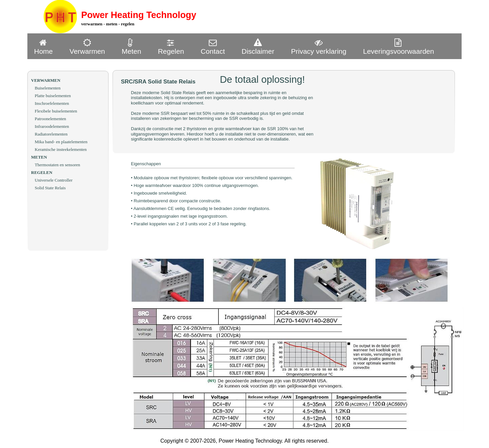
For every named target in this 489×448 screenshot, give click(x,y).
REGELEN (42, 172)
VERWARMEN (46, 80)
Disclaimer (258, 47)
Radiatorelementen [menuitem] (51, 134)
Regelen (171, 47)
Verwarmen (87, 47)
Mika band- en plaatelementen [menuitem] (61, 142)
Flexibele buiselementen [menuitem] (56, 111)
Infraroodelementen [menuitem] (52, 126)
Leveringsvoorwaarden (398, 47)
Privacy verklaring (319, 47)
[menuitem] (45, 46)
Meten (131, 47)
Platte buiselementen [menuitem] (53, 96)
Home (43, 47)
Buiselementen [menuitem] (48, 88)
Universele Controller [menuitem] (54, 180)
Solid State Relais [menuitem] (50, 188)
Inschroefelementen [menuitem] (52, 103)
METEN (39, 157)
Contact (213, 47)
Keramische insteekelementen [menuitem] (61, 149)
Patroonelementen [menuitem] (50, 119)
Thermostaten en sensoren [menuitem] (57, 165)
